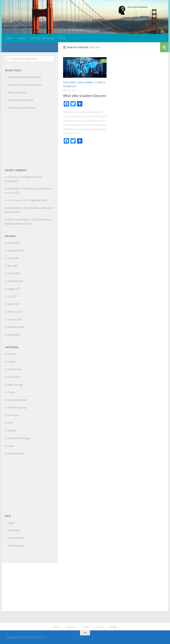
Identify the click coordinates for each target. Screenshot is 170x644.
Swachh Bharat (16, 453)
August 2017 (14, 289)
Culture (12, 362)
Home (10, 38)
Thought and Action (37, 200)
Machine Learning (17, 408)
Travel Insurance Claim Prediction (25, 77)
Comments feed (16, 538)
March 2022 (14, 243)
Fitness (21, 38)
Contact (86, 627)
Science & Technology (42, 38)
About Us (71, 627)
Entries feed (14, 530)
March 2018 (14, 273)
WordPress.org (16, 546)
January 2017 (15, 319)
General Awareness (18, 400)
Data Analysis (15, 369)
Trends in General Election (21, 100)
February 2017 (15, 312)
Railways (12, 430)
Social (62, 38)
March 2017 (14, 304)
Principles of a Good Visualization (25, 85)
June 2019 (13, 258)
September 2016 (16, 327)
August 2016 (14, 335)
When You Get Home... (19, 220)
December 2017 (16, 281)
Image (113, 627)
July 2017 (13, 296)
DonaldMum (14, 208)
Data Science (70, 82)
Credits (100, 627)
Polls (10, 423)
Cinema (12, 354)
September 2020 (16, 250)
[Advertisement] (30, 140)
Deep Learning (86, 82)
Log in (11, 523)
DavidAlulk (13, 189)
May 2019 (13, 266)
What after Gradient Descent (85, 96)
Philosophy (14, 415)
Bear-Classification (17, 92)
